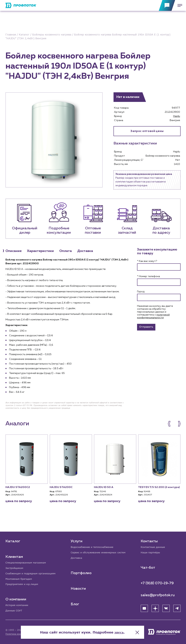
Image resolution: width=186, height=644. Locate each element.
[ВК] (166, 607)
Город (141, 292)
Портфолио (81, 572)
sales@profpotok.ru (158, 594)
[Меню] (179, 5)
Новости (79, 588)
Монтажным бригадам (20, 578)
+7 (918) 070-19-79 (157, 582)
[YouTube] (144, 607)
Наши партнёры (151, 551)
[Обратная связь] (167, 5)
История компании (18, 605)
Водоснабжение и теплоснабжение (94, 546)
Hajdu (177, 116)
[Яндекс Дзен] (155, 607)
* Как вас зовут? (147, 262)
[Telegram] (177, 607)
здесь (130, 630)
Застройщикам (15, 567)
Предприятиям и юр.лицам (23, 584)
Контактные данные (154, 546)
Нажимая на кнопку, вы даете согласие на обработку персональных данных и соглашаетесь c (155, 312)
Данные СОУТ (14, 611)
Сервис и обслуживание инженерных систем (100, 551)
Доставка (77, 557)
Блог (75, 603)
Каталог (13, 540)
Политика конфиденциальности (23, 634)
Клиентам (14, 555)
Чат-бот (148, 567)
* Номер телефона (148, 277)
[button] (171, 424)
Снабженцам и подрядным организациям (33, 573)
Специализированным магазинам (27, 561)
